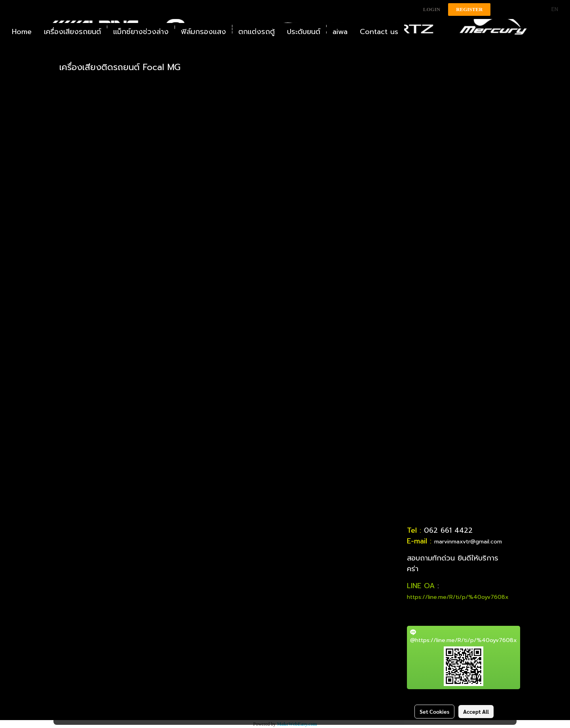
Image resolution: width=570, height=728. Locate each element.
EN (550, 9)
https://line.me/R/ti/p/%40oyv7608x (458, 597)
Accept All (476, 711)
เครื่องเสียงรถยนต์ (72, 32)
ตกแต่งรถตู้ (256, 32)
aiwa (340, 32)
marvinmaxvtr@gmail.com (468, 542)
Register (469, 9)
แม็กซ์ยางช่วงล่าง (141, 32)
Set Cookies (434, 711)
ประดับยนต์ (304, 32)
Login (432, 9)
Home (22, 32)
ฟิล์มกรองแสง (203, 32)
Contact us (379, 32)
